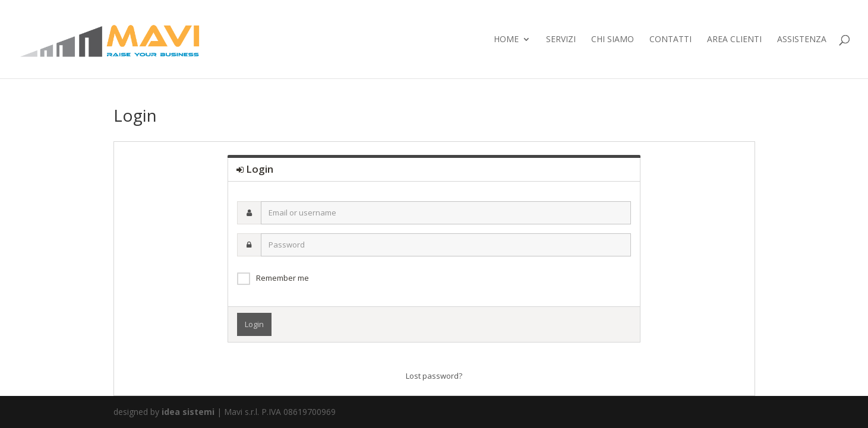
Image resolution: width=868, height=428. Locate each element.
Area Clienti (734, 40)
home (506, 40)
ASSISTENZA (802, 40)
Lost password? (434, 376)
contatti (670, 40)
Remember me (283, 278)
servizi (561, 40)
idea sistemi (188, 412)
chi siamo (613, 40)
